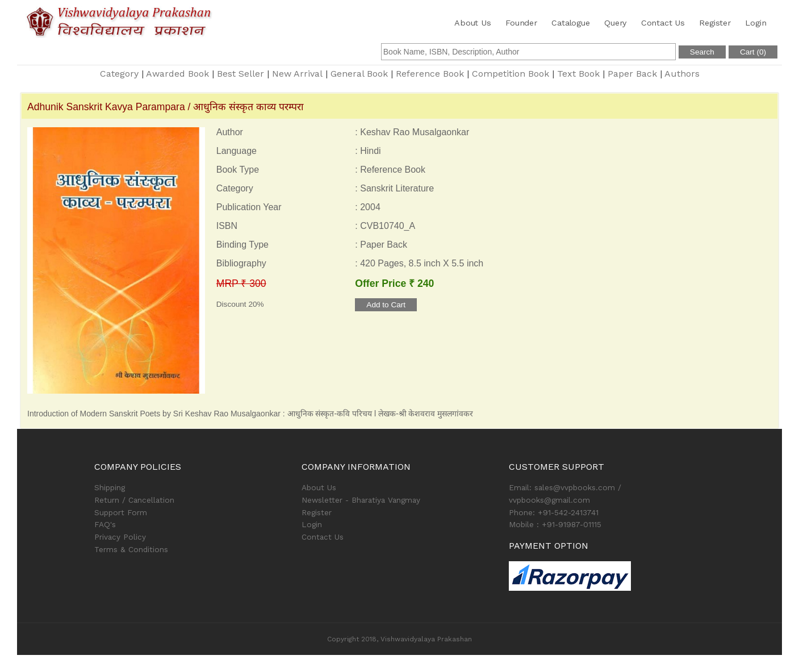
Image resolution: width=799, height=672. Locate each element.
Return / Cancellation (134, 500)
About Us (472, 23)
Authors (682, 74)
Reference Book (430, 74)
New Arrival (297, 74)
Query (615, 23)
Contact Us (663, 23)
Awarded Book (177, 74)
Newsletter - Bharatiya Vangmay (361, 500)
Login (756, 23)
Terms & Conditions (131, 549)
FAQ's (105, 524)
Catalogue (570, 23)
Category (119, 74)
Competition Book (511, 74)
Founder (521, 23)
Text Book (578, 74)
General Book (359, 74)
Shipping (110, 487)
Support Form (121, 512)
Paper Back (632, 74)
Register (715, 23)
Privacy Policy (120, 537)
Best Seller (240, 74)
